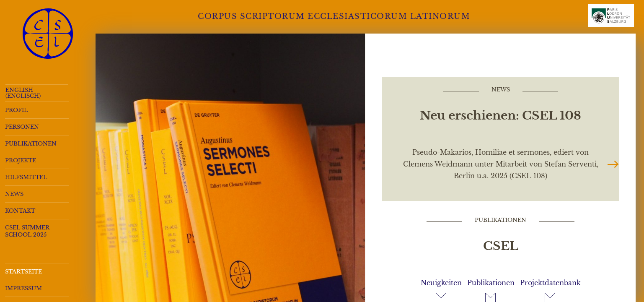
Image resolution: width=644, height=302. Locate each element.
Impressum (23, 288)
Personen (22, 127)
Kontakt (20, 211)
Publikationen (31, 144)
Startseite (23, 272)
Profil (16, 110)
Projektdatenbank (550, 283)
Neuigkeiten (441, 283)
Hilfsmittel (26, 177)
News (14, 194)
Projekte (21, 160)
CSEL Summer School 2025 (27, 231)
